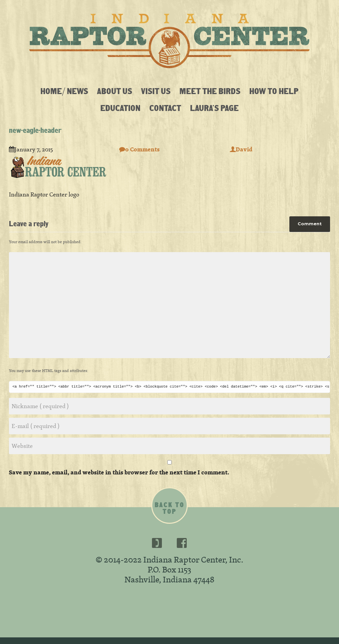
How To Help (274, 91)
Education (120, 108)
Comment (310, 224)
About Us (115, 91)
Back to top (169, 508)
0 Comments (139, 149)
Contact (165, 108)
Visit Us (156, 91)
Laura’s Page (214, 108)
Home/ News (64, 91)
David (241, 149)
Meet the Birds (210, 91)
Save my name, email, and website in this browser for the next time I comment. (119, 472)
